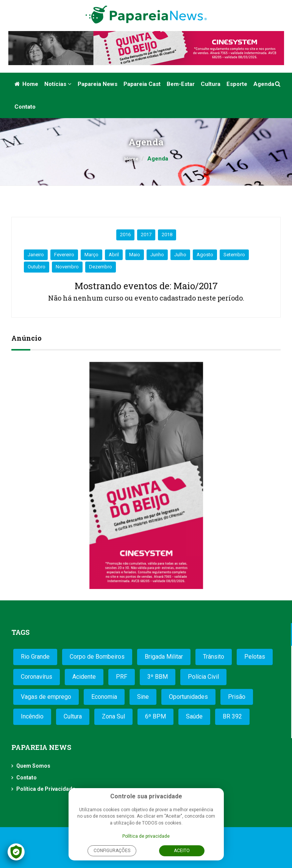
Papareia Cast (142, 84)
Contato (25, 107)
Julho (180, 255)
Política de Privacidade (46, 789)
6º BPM (155, 716)
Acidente (84, 677)
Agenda (264, 84)
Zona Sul (113, 716)
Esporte (237, 84)
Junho (157, 255)
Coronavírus (37, 677)
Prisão (237, 697)
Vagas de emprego (46, 697)
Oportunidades (188, 697)
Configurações (112, 851)
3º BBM (158, 677)
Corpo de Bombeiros (97, 657)
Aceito (182, 851)
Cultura (211, 84)
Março (91, 255)
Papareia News (98, 84)
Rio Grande (35, 657)
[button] (278, 84)
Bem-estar (181, 84)
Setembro (234, 255)
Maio (135, 255)
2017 (146, 235)
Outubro (37, 267)
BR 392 (232, 716)
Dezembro (101, 267)
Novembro (67, 267)
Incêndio (32, 716)
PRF (122, 677)
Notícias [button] (58, 84)
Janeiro (36, 255)
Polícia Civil (203, 677)
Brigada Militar (164, 657)
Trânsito (214, 657)
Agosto (205, 255)
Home (26, 84)
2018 (167, 235)
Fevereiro (64, 255)
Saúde (194, 716)
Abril (114, 255)
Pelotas (255, 657)
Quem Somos (33, 766)
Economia (104, 697)
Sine (143, 697)
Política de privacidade (146, 836)
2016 (125, 235)
